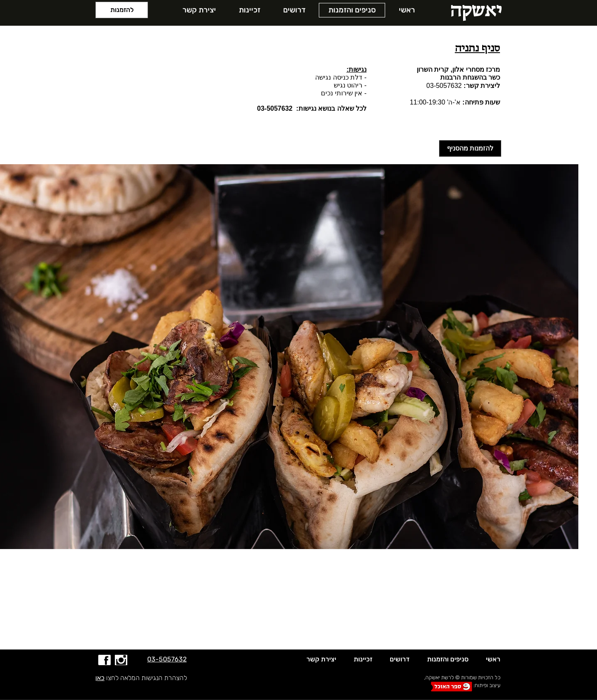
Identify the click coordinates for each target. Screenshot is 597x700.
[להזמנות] (122, 10)
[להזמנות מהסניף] (470, 148)
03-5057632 (444, 86)
